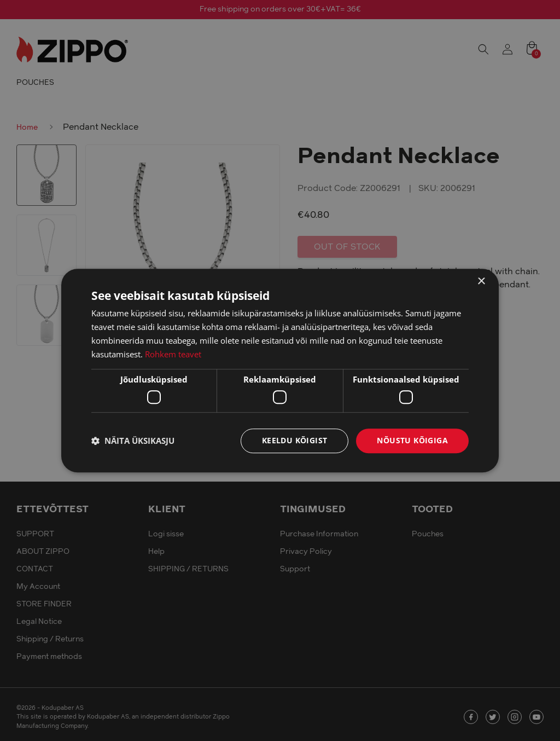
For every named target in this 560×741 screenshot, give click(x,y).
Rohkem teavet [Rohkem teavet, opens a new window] (173, 354)
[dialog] (280, 370)
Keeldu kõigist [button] (295, 440)
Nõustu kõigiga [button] (412, 440)
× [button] (481, 282)
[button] (133, 441)
